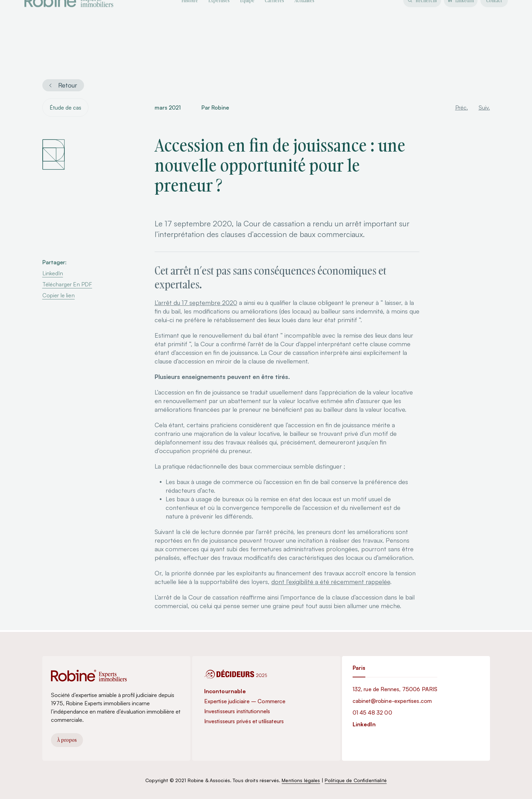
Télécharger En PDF (67, 285)
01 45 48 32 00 (372, 713)
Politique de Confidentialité (356, 780)
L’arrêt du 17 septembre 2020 (196, 314)
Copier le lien (59, 296)
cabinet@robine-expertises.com (392, 701)
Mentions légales (301, 780)
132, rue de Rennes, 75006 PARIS (395, 689)
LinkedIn (53, 274)
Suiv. (484, 108)
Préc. (462, 108)
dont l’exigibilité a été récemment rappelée (331, 593)
